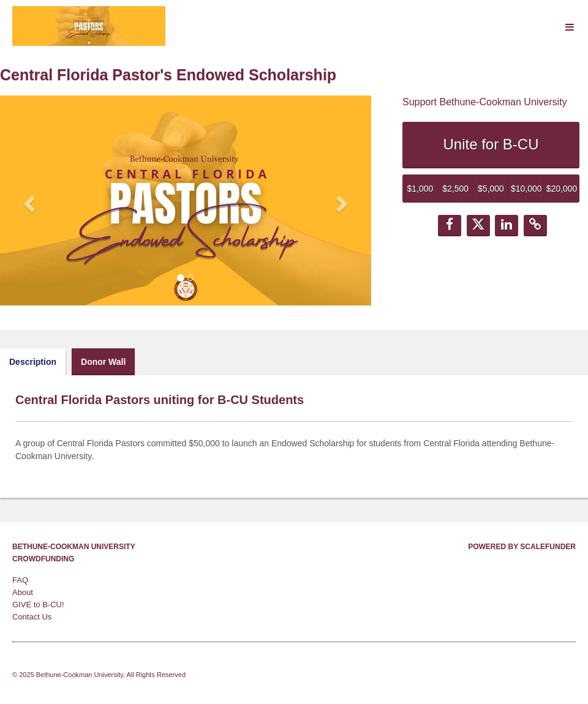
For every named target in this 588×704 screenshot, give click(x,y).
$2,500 (455, 189)
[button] (28, 200)
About (23, 592)
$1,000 (420, 189)
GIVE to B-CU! (38, 605)
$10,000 (526, 189)
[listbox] (186, 200)
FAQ (20, 580)
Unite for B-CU (491, 144)
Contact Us (32, 617)
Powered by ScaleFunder (522, 547)
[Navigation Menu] (569, 27)
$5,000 (491, 189)
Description (33, 362)
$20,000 (562, 189)
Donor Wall (103, 362)
